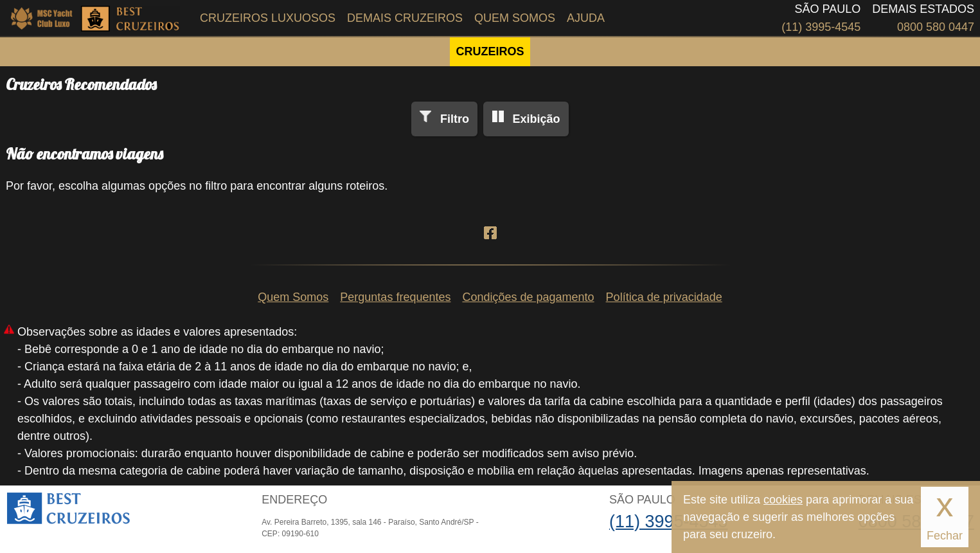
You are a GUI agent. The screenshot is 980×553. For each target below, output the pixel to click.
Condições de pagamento (528, 297)
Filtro (455, 119)
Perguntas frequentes (395, 297)
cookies (783, 500)
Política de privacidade (664, 297)
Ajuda (586, 18)
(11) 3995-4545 (821, 27)
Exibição (536, 119)
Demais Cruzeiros (405, 18)
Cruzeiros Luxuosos (268, 18)
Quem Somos (515, 18)
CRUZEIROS (490, 51)
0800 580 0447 (936, 27)
